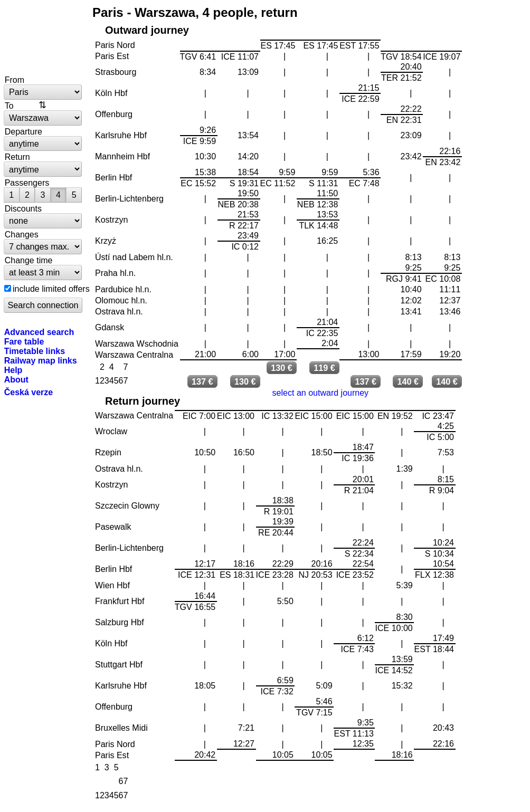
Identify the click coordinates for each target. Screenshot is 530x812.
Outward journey (147, 30)
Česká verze (29, 392)
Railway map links (41, 360)
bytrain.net (43, 38)
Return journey (143, 401)
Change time (29, 260)
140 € (408, 381)
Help (13, 370)
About (16, 379)
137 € (202, 381)
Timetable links (35, 351)
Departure (23, 131)
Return (17, 157)
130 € (282, 368)
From (15, 80)
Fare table (24, 341)
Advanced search (39, 332)
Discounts (23, 208)
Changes (22, 234)
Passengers (27, 183)
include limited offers (51, 289)
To (9, 106)
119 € (324, 368)
